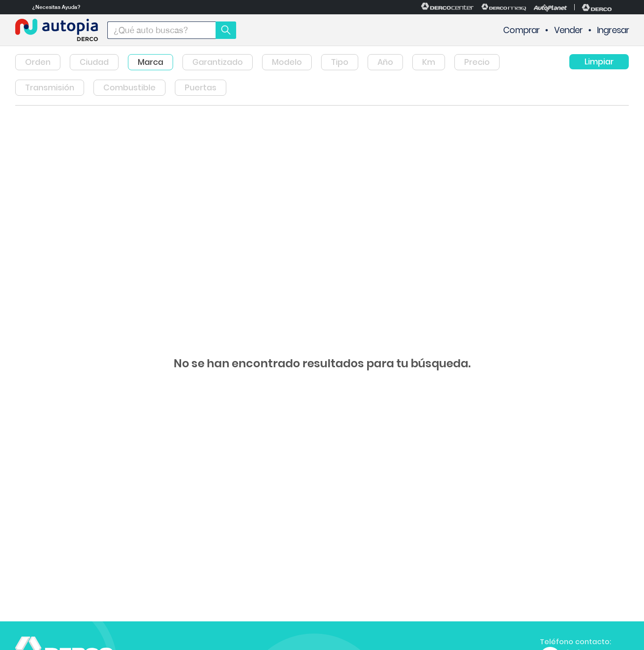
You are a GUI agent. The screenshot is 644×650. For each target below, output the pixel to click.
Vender (568, 30)
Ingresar (613, 30)
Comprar (521, 30)
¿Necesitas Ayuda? (56, 7)
